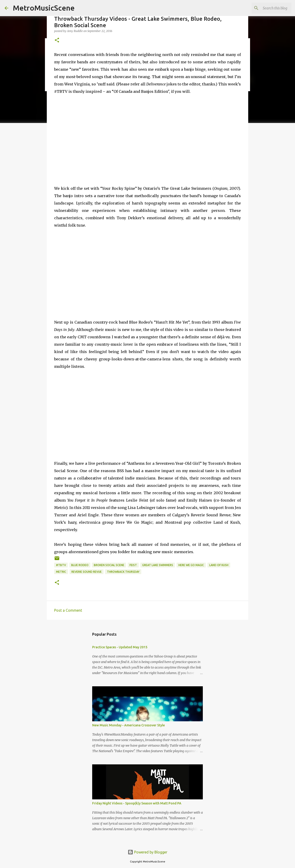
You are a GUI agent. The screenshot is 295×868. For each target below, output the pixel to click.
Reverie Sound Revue (87, 572)
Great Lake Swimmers (158, 565)
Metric (61, 572)
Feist (133, 565)
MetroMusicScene (44, 8)
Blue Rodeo (80, 565)
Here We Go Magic (191, 565)
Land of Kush (219, 565)
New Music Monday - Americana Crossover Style (128, 725)
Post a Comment (68, 610)
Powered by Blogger (147, 852)
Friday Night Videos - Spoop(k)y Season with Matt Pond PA (137, 803)
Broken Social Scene (109, 565)
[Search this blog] (267, 8)
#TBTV (61, 565)
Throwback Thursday (123, 572)
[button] (57, 40)
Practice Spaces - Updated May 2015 (120, 647)
